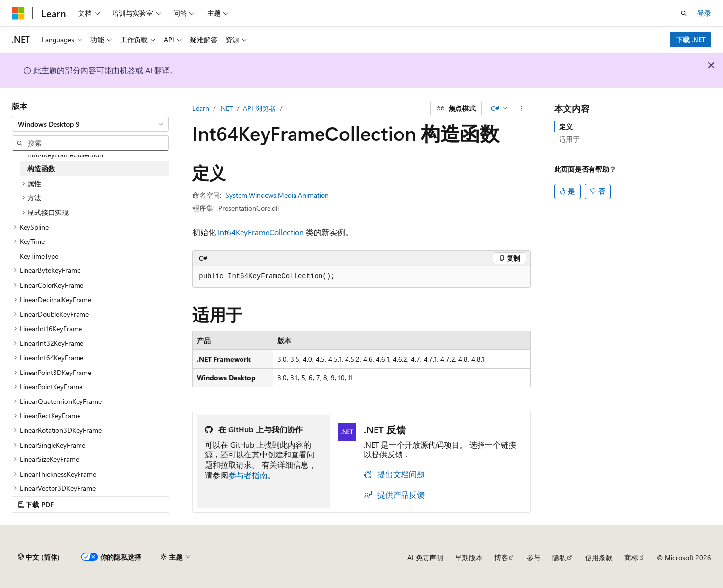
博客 (501, 557)
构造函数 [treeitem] (41, 169)
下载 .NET (691, 40)
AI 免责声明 (425, 557)
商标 (631, 557)
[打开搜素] (684, 13)
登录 (704, 13)
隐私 (559, 557)
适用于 (569, 139)
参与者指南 (248, 475)
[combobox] (90, 124)
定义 (566, 126)
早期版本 (469, 557)
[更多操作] (522, 108)
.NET (226, 108)
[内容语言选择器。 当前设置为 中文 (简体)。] (39, 557)
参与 (534, 557)
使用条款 (599, 557)
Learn (201, 108)
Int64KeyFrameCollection (261, 232)
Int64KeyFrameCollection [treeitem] (65, 154)
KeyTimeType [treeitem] (39, 256)
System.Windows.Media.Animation (277, 195)
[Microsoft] (18, 13)
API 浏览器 (259, 108)
